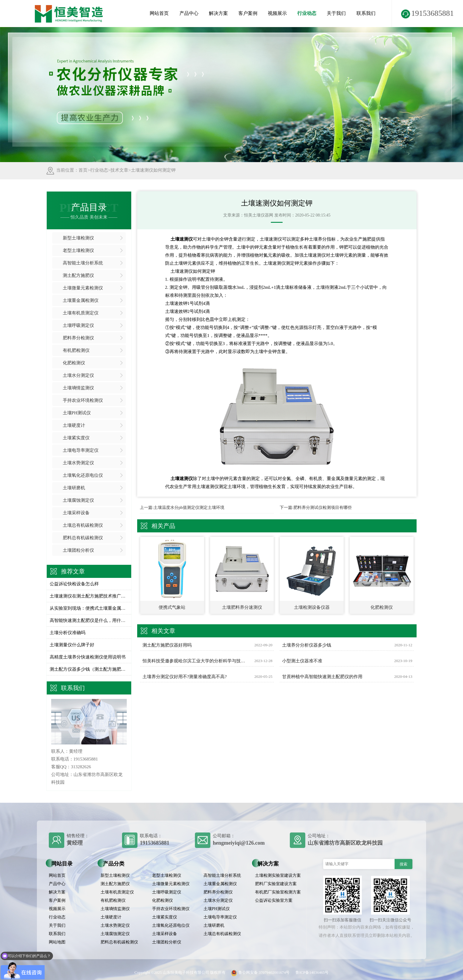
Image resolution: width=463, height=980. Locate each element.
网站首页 (159, 13)
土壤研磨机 (74, 488)
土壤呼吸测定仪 (78, 325)
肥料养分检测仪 (78, 338)
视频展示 (277, 13)
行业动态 (307, 13)
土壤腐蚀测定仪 (78, 500)
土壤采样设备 (76, 513)
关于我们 (336, 13)
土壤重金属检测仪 (81, 300)
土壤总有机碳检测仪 (83, 525)
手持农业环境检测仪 (83, 400)
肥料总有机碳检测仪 (83, 538)
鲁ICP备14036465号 (312, 972)
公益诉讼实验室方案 (274, 900)
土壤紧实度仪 (76, 438)
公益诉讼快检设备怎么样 (74, 584)
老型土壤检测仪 (78, 250)
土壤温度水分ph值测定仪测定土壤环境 (189, 508)
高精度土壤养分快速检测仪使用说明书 (88, 657)
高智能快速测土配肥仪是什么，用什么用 (89, 620)
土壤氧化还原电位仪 (83, 475)
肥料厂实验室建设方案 (276, 884)
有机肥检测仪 (76, 350)
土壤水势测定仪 (78, 463)
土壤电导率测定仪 (81, 450)
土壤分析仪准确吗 (68, 633)
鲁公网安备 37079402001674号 (259, 972)
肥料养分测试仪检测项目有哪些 (323, 508)
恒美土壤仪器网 (259, 215)
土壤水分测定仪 (78, 375)
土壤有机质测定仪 (81, 313)
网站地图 (57, 942)
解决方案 (218, 13)
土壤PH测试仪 (77, 413)
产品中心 (189, 13)
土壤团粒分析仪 (78, 550)
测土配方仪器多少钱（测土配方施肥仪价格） (89, 669)
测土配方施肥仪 (78, 275)
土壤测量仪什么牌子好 (72, 645)
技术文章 (119, 170)
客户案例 (248, 13)
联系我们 (366, 13)
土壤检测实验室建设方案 (278, 875)
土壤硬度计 (74, 425)
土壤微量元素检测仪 (83, 288)
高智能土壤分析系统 (83, 263)
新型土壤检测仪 (78, 238)
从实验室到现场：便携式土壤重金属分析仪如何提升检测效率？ (89, 608)
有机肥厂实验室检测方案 (278, 892)
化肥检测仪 (74, 363)
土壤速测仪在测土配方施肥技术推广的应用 (89, 596)
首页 (83, 170)
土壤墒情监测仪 (78, 388)
